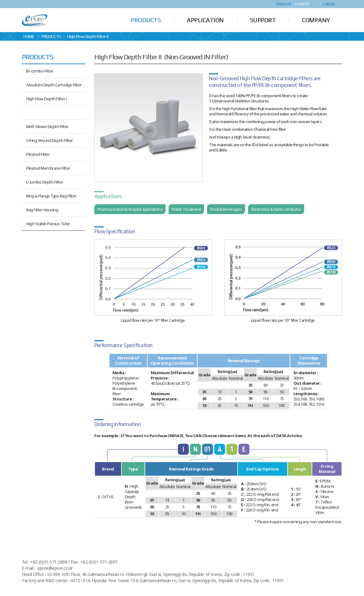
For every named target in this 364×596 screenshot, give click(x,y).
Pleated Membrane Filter (48, 168)
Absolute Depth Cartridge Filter (54, 85)
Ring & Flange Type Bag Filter (51, 196)
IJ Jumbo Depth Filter (45, 182)
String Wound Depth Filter (50, 140)
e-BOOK (329, 4)
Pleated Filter (38, 154)
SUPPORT (263, 20)
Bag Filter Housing (42, 210)
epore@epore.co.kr (55, 568)
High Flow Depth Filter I (46, 99)
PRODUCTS (146, 20)
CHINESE (302, 4)
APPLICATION (205, 20)
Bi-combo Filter (40, 71)
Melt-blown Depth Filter (47, 126)
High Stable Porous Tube (48, 224)
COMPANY (316, 20)
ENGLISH (284, 4)
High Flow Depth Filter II (47, 113)
